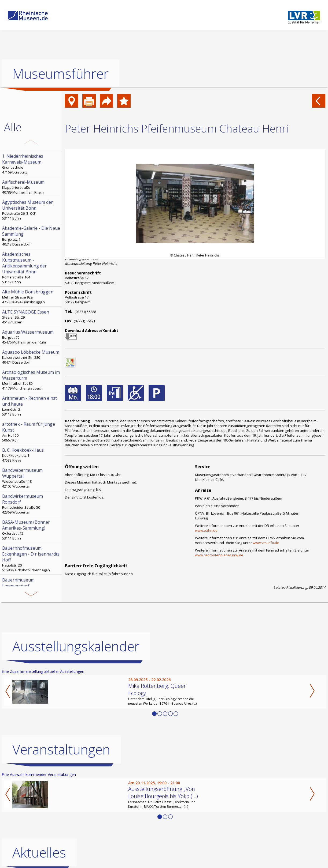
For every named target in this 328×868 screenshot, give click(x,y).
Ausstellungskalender (76, 646)
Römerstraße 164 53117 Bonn (31, 268)
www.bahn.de (206, 530)
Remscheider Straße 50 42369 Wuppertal (31, 504)
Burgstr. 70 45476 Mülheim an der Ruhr (31, 337)
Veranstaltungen (61, 749)
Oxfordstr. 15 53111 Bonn (31, 530)
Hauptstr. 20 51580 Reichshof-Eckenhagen (31, 559)
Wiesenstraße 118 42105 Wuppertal (31, 478)
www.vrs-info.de (266, 543)
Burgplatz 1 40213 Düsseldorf (31, 236)
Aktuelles (39, 852)
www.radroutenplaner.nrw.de (219, 555)
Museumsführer (60, 74)
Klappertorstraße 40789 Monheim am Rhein (31, 187)
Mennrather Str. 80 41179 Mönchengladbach (31, 380)
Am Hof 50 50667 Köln (31, 432)
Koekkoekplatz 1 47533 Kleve (31, 455)
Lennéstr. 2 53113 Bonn (31, 406)
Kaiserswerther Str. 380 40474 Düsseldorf (31, 357)
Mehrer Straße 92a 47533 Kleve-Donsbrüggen (31, 297)
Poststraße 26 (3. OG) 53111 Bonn (31, 210)
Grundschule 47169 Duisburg (31, 164)
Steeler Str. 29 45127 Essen (31, 317)
